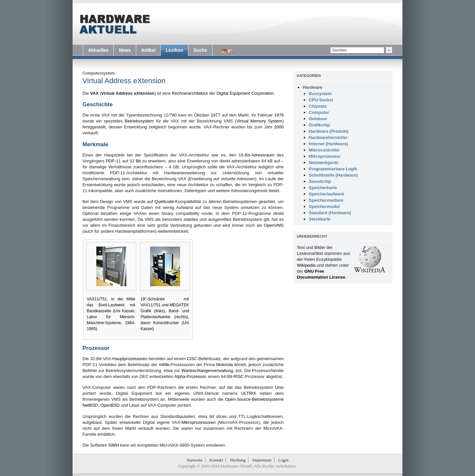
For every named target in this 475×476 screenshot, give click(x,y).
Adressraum (263, 155)
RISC (239, 376)
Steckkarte (320, 219)
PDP (110, 161)
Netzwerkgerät (323, 163)
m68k (164, 365)
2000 (279, 127)
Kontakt (216, 460)
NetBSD (90, 405)
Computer (319, 112)
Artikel (148, 50)
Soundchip (320, 181)
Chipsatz (318, 106)
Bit (138, 161)
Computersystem (99, 73)
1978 (279, 115)
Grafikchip (319, 125)
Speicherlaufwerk (327, 194)
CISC (192, 359)
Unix (279, 387)
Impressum (262, 460)
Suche (200, 50)
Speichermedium (326, 200)
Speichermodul (324, 206)
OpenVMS (274, 225)
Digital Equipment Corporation (245, 93)
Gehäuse (318, 119)
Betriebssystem (139, 121)
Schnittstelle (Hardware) (333, 175)
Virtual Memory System (259, 121)
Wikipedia (306, 265)
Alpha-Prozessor (190, 376)
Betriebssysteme (268, 399)
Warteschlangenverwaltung (207, 371)
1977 (216, 115)
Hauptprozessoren (130, 359)
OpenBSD (110, 405)
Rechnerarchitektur (190, 93)
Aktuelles (98, 50)
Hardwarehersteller (328, 137)
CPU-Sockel (321, 100)
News (125, 50)
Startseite (195, 460)
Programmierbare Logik (333, 169)
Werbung (238, 460)
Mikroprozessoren (198, 422)
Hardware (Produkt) (329, 131)
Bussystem (320, 94)
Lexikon (174, 50)
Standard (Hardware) (330, 213)
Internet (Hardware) (328, 144)
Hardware (313, 87)
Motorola (224, 365)
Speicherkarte (323, 188)
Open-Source (238, 399)
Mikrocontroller (324, 150)
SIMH (114, 445)
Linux (134, 405)
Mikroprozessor (325, 156)
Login (283, 460)
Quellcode (164, 202)
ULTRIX (249, 393)
